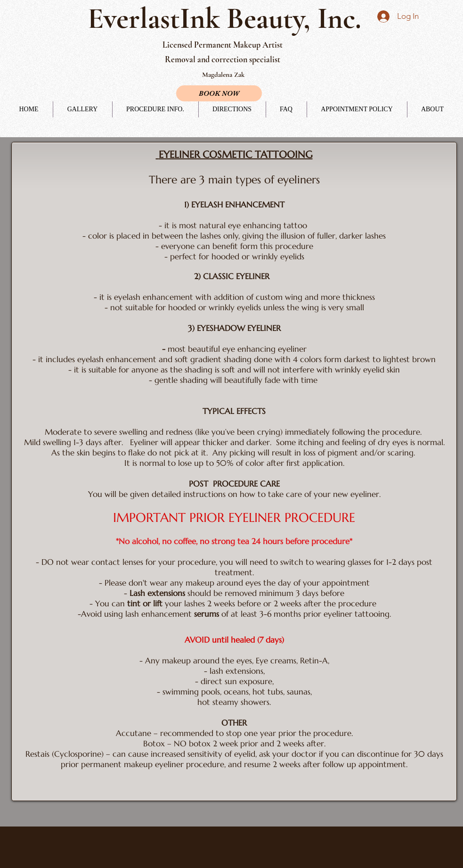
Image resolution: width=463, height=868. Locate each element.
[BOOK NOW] (219, 93)
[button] (155, 109)
